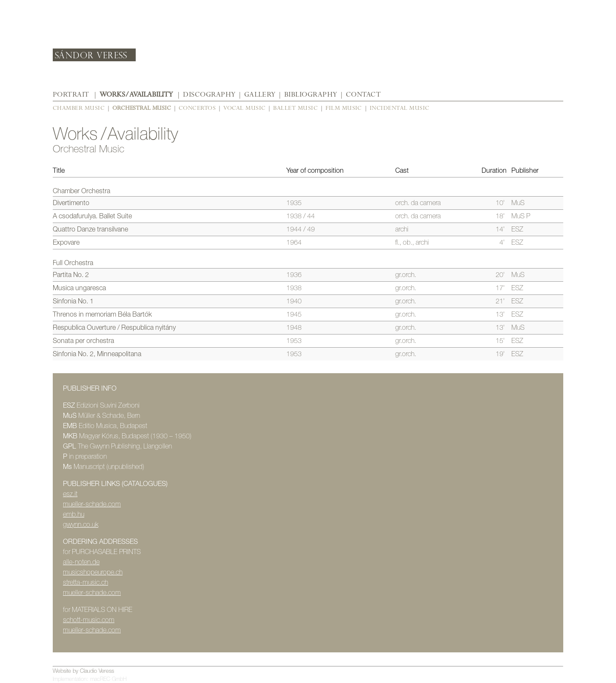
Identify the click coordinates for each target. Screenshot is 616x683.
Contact (363, 94)
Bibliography (311, 94)
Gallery (260, 94)
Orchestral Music (142, 108)
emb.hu (74, 514)
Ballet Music (295, 108)
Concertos (197, 108)
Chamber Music (79, 108)
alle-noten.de (81, 562)
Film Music (344, 108)
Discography (209, 94)
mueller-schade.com (92, 504)
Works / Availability (136, 94)
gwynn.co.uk (81, 524)
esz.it (70, 494)
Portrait (71, 94)
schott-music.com (89, 620)
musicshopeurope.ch (93, 572)
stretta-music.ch (86, 582)
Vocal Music (244, 108)
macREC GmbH (108, 679)
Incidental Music (400, 108)
